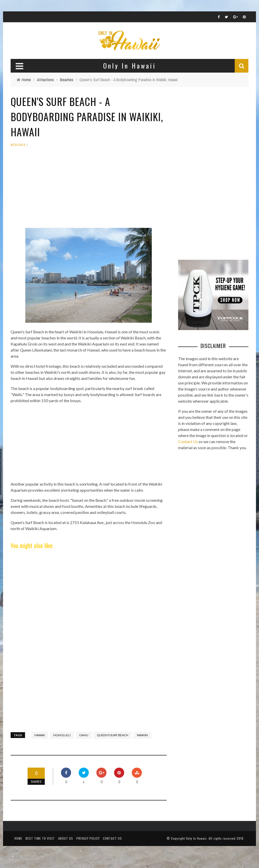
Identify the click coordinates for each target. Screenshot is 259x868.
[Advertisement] (89, 190)
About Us (66, 838)
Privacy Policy (88, 838)
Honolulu (62, 735)
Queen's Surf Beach (113, 735)
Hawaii (40, 735)
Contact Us (188, 441)
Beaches (18, 145)
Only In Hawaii (196, 838)
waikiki (142, 735)
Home (18, 838)
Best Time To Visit (40, 838)
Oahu (84, 735)
